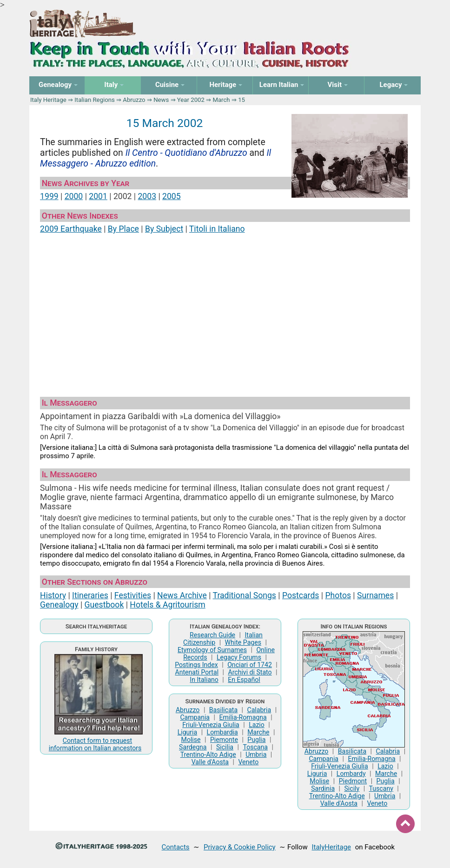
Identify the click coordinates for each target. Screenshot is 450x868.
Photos (338, 595)
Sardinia (323, 788)
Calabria (259, 710)
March (221, 100)
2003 (147, 196)
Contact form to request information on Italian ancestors (95, 744)
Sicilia (225, 747)
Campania (195, 717)
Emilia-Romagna (243, 717)
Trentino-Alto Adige (208, 754)
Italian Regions (95, 100)
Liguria (188, 732)
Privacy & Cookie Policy (240, 847)
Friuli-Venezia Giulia (211, 725)
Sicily (352, 788)
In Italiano (204, 680)
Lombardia (222, 732)
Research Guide (212, 635)
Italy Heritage (48, 100)
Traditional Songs (245, 595)
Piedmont (353, 781)
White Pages (243, 642)
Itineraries (90, 595)
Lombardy (351, 774)
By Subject (164, 229)
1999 (49, 196)
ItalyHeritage (331, 847)
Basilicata (223, 710)
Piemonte (224, 740)
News (161, 100)
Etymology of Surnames (212, 650)
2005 (172, 196)
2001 (98, 196)
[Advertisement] (225, 311)
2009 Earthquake (71, 229)
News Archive (182, 595)
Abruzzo (134, 100)
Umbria (256, 754)
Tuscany (381, 788)
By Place (123, 229)
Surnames (375, 595)
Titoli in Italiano (217, 229)
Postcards (301, 595)
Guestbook (104, 605)
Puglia (256, 740)
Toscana (255, 747)
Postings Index (196, 665)
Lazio (257, 725)
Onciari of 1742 (250, 665)
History (53, 595)
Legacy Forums (239, 657)
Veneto (248, 762)
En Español (244, 680)
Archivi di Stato (250, 672)
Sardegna (193, 747)
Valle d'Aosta (210, 762)
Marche (258, 732)
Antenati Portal (197, 672)
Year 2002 (191, 100)
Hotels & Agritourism (167, 605)
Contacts (176, 847)
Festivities (133, 595)
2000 (74, 196)
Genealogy (59, 605)
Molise (191, 740)
